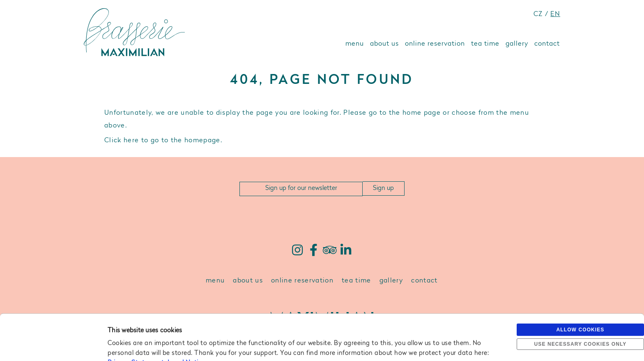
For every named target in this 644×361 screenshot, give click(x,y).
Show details (126, 345)
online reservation (435, 44)
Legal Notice (186, 320)
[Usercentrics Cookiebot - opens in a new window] (53, 345)
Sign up (383, 189)
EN (555, 14)
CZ (538, 14)
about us (384, 44)
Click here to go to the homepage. (163, 141)
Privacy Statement (136, 320)
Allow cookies (581, 287)
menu (355, 44)
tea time (485, 44)
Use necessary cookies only (581, 301)
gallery (517, 44)
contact (547, 44)
